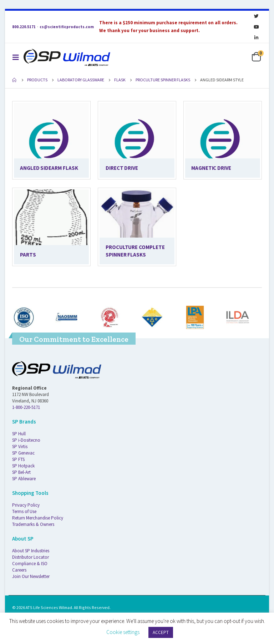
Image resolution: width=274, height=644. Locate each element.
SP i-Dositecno (26, 440)
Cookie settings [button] (123, 632)
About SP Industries (31, 551)
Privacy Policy (26, 505)
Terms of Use (24, 511)
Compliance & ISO (30, 564)
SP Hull (19, 434)
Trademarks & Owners (33, 524)
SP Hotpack (23, 466)
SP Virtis (20, 447)
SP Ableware (24, 479)
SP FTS (18, 459)
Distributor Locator (31, 557)
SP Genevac (23, 453)
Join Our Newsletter (31, 576)
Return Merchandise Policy (38, 518)
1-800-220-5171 (26, 407)
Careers (19, 570)
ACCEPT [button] (161, 632)
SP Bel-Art (21, 472)
